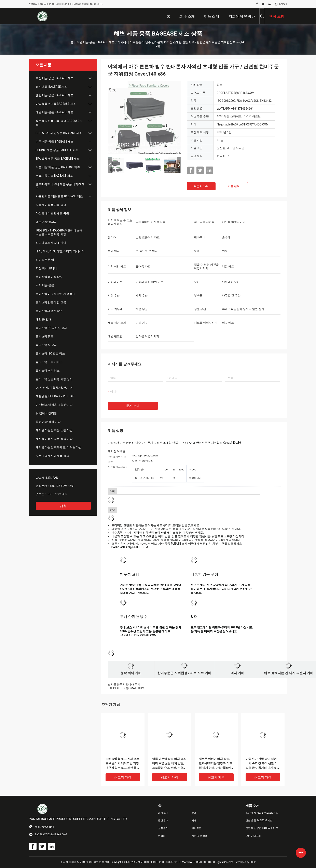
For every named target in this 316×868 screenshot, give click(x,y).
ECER (253, 862)
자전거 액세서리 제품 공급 (52, 456)
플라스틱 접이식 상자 (49, 277)
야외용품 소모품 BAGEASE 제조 (56, 104)
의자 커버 (237, 673)
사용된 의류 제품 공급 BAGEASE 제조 (59, 196)
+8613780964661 (57, 494)
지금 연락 (234, 186)
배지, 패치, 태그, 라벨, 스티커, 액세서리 (60, 251)
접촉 (63, 506)
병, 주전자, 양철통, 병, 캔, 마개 (54, 388)
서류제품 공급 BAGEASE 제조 (54, 176)
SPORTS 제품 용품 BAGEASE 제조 (57, 150)
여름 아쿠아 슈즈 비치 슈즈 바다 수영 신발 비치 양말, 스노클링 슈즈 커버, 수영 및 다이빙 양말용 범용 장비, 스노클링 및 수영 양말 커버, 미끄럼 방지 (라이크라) (169, 764)
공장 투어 (163, 820)
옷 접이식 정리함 (46, 413)
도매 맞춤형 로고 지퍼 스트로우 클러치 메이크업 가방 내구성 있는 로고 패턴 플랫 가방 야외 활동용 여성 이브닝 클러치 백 (123, 764)
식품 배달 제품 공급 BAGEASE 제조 (58, 167)
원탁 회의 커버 (131, 673)
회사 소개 (163, 813)
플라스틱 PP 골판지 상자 (51, 328)
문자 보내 (133, 406)
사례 (194, 820)
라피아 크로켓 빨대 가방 (51, 243)
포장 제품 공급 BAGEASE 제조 (55, 78)
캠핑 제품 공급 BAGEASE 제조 (55, 95)
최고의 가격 (201, 186)
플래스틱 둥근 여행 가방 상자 (54, 379)
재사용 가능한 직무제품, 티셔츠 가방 (59, 447)
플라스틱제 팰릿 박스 (49, 311)
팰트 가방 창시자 (46, 222)
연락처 (162, 836)
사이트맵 (196, 828)
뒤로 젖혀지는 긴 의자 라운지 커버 (289, 673)
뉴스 (194, 813)
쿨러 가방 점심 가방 (48, 422)
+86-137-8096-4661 (62, 486)
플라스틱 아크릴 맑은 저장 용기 (56, 294)
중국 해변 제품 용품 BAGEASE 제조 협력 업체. (86, 862)
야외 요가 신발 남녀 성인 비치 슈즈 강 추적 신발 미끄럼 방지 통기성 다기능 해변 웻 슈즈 (263, 764)
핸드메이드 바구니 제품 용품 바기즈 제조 (60, 186)
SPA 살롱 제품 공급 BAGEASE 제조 (58, 159)
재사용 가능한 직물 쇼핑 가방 (54, 430)
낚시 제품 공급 (45, 285)
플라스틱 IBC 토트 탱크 (50, 353)
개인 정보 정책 (200, 836)
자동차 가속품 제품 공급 (51, 205)
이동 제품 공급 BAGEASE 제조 (55, 142)
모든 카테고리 (253, 836)
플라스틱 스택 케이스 (49, 362)
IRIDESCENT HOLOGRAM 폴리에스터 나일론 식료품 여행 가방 (59, 232)
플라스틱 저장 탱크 (48, 371)
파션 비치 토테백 (46, 268)
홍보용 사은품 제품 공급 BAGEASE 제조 (59, 123)
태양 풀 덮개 (44, 319)
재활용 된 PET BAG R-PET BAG (55, 396)
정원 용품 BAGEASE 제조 (51, 87)
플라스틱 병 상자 (46, 345)
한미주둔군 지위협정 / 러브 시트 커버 (184, 673)
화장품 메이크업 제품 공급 (52, 213)
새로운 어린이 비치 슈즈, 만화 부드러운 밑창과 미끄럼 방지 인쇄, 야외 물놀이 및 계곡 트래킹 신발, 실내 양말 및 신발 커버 (216, 764)
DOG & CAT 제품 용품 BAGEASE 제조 (59, 133)
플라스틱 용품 (45, 336)
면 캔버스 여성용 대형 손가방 (54, 405)
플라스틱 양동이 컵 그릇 (51, 302)
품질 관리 (163, 828)
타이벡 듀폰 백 (45, 260)
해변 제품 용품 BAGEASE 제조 (95, 42)
